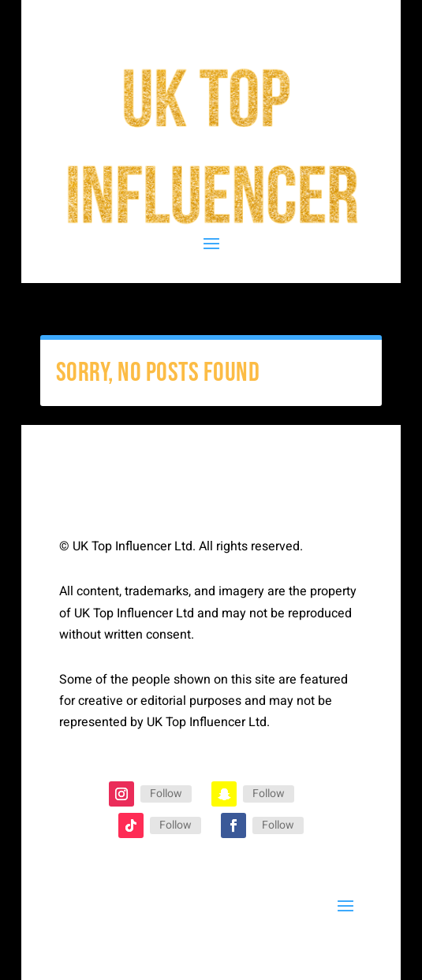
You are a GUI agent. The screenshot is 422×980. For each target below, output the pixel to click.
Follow (166, 794)
